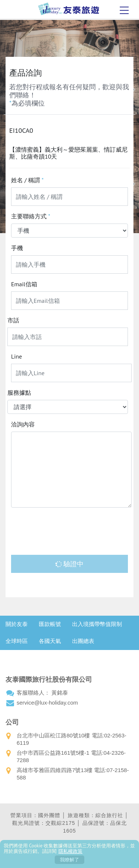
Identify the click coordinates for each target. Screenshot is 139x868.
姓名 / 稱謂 (27, 180)
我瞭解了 (69, 860)
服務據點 (19, 392)
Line (16, 356)
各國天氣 (50, 641)
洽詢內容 (23, 424)
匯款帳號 (50, 624)
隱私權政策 (70, 851)
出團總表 (83, 641)
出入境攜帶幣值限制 (97, 624)
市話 (13, 320)
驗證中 (69, 564)
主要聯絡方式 (31, 216)
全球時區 (17, 641)
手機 (17, 248)
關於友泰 (17, 624)
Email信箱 (24, 284)
